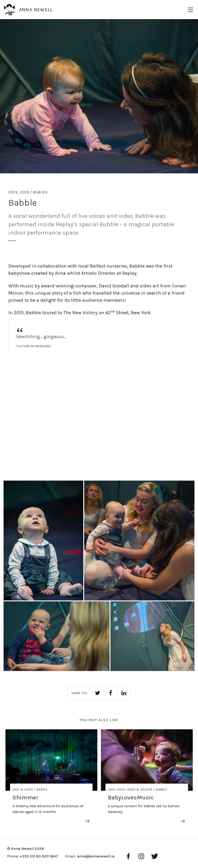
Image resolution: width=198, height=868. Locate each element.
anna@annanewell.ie (96, 856)
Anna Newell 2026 (27, 849)
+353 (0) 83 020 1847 (39, 856)
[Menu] (190, 10)
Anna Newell (28, 10)
